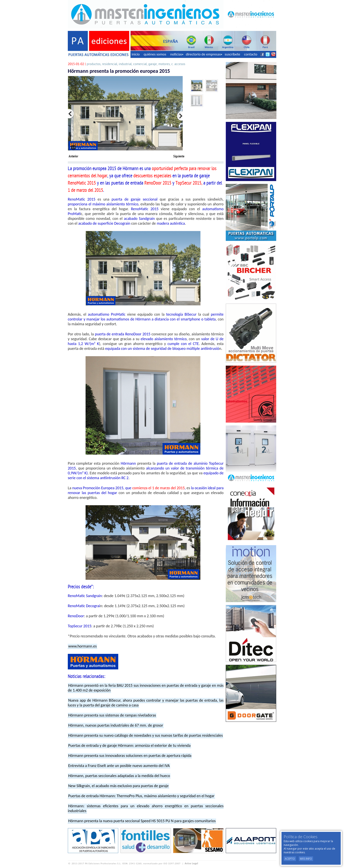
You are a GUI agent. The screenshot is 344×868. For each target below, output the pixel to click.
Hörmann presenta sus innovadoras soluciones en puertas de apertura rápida (130, 756)
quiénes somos (155, 54)
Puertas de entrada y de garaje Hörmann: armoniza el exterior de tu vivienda (129, 745)
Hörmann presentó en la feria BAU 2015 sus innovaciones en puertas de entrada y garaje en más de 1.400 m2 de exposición (146, 688)
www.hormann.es (82, 646)
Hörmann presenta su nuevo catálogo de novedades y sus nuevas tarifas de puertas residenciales (145, 735)
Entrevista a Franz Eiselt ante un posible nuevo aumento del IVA (119, 766)
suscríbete (232, 54)
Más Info (306, 859)
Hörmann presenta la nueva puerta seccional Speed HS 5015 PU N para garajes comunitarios (142, 821)
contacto (251, 54)
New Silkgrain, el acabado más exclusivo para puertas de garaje (118, 786)
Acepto (290, 859)
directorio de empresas (204, 54)
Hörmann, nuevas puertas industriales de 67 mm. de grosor (116, 725)
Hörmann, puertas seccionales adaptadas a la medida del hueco (119, 776)
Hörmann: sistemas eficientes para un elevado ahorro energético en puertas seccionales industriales (146, 808)
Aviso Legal (191, 864)
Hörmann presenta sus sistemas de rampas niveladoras (112, 715)
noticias (177, 54)
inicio (136, 54)
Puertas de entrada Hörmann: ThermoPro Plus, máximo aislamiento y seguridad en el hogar (141, 796)
